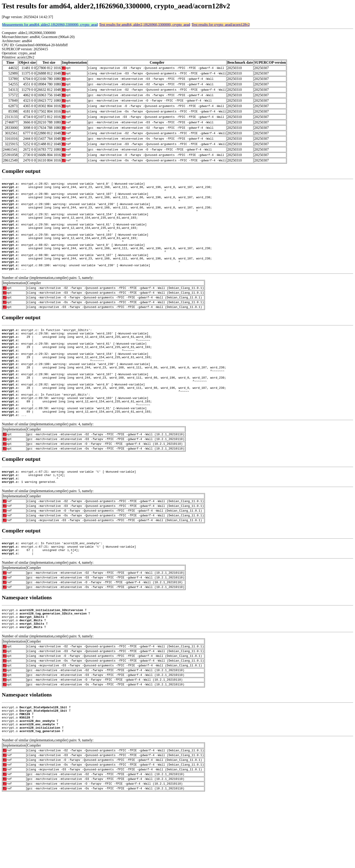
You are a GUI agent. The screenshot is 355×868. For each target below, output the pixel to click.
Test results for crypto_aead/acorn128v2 (221, 25)
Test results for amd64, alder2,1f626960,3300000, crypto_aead (145, 25)
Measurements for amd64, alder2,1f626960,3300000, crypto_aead (50, 25)
